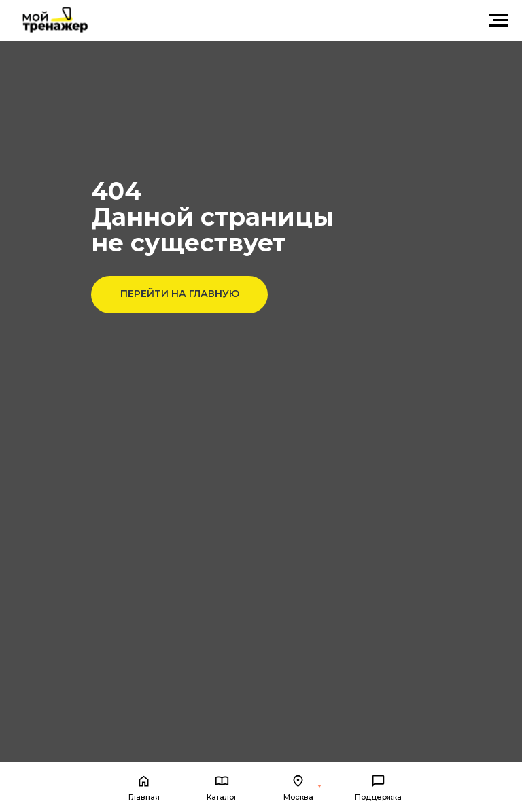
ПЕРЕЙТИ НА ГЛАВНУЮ (180, 294)
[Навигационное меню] (499, 20)
